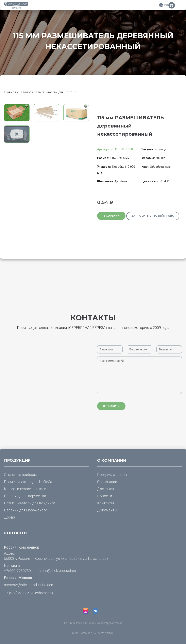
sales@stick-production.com (61, 571)
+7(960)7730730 (17, 571)
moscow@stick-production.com (29, 585)
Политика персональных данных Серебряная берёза (93, 623)
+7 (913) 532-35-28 (19, 593)
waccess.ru (87, 633)
